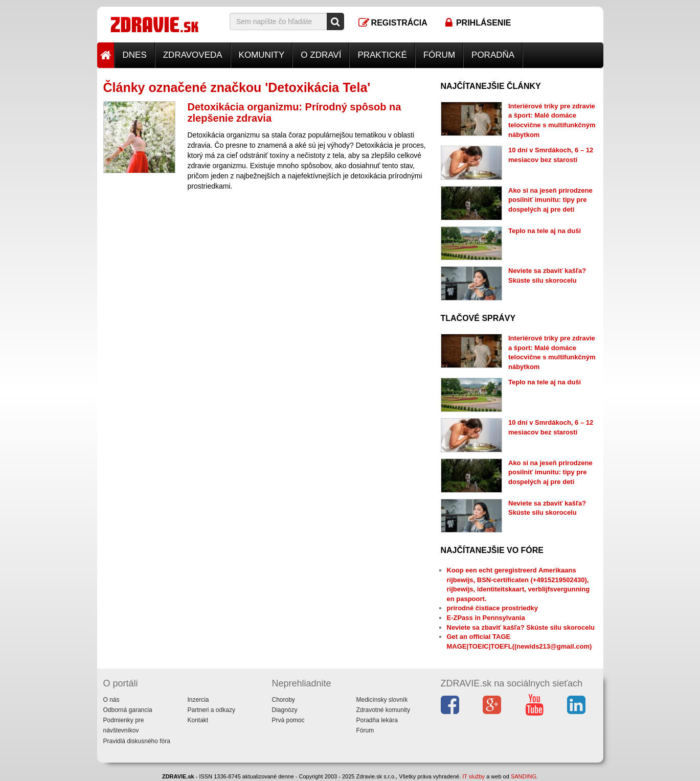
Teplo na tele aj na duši (545, 231)
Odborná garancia (128, 710)
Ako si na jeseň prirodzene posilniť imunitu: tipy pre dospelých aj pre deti (550, 200)
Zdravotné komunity (383, 710)
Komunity (262, 55)
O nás (111, 700)
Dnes (135, 55)
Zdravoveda (193, 55)
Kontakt (198, 720)
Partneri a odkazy (211, 710)
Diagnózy (285, 710)
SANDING (524, 776)
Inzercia (198, 700)
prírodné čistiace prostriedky (492, 608)
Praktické (382, 55)
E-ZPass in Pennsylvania (486, 618)
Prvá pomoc (288, 720)
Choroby (284, 700)
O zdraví (321, 55)
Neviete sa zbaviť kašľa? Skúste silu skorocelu (521, 627)
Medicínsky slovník (382, 700)
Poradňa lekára (377, 720)
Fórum (439, 55)
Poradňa (493, 55)
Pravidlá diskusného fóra (137, 741)
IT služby (473, 776)
